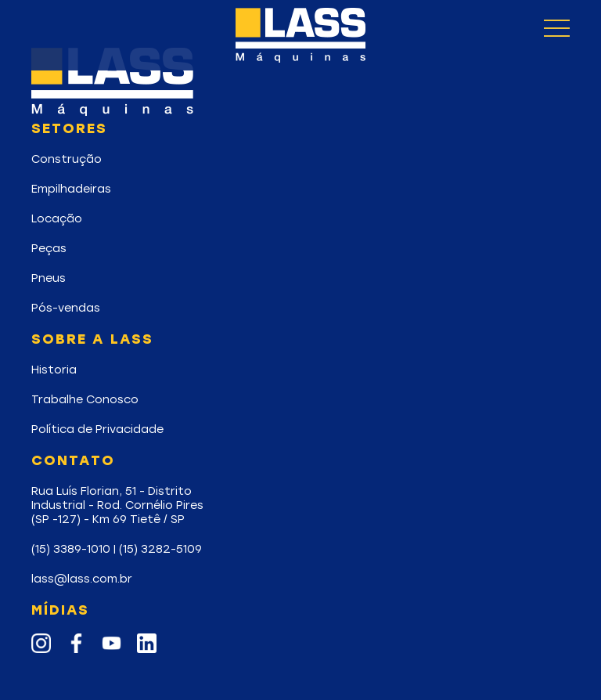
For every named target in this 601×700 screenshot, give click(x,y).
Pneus (49, 278)
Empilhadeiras (71, 189)
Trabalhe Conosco (85, 399)
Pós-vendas (66, 308)
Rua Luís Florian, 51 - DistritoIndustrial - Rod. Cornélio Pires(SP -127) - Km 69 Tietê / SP (117, 505)
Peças (49, 248)
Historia (54, 370)
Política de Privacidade (97, 429)
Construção (67, 159)
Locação (57, 218)
